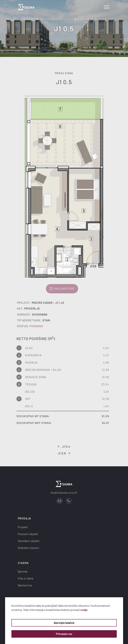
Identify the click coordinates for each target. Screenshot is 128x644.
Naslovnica (25, 585)
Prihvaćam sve (64, 634)
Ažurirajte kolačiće (64, 623)
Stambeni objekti (29, 541)
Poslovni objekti (28, 534)
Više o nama (26, 578)
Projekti (29, 19)
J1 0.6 (64, 453)
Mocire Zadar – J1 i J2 (57, 19)
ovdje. (84, 610)
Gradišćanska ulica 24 (64, 493)
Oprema (23, 571)
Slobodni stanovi (29, 548)
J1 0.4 (64, 446)
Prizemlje (86, 19)
